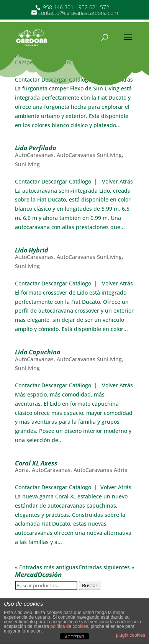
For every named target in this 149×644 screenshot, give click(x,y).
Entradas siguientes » (106, 567)
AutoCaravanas (34, 155)
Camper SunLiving (62, 62)
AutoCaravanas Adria (101, 470)
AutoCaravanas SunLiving (89, 155)
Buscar (90, 585)
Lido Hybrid (32, 250)
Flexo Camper (35, 55)
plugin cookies (131, 635)
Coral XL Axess (36, 463)
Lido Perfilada (36, 148)
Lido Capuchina (38, 352)
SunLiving (101, 62)
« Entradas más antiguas (47, 567)
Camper (25, 62)
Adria (22, 470)
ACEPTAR (74, 637)
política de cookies (69, 626)
